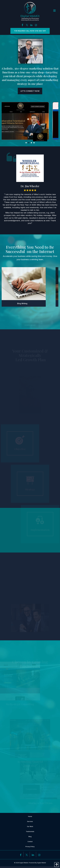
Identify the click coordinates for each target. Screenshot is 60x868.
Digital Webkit (42, 863)
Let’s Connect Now (30, 91)
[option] (30, 122)
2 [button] (29, 143)
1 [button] (26, 143)
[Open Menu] (54, 11)
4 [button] (34, 143)
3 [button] (31, 143)
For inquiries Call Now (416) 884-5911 (30, 31)
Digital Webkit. (24, 863)
